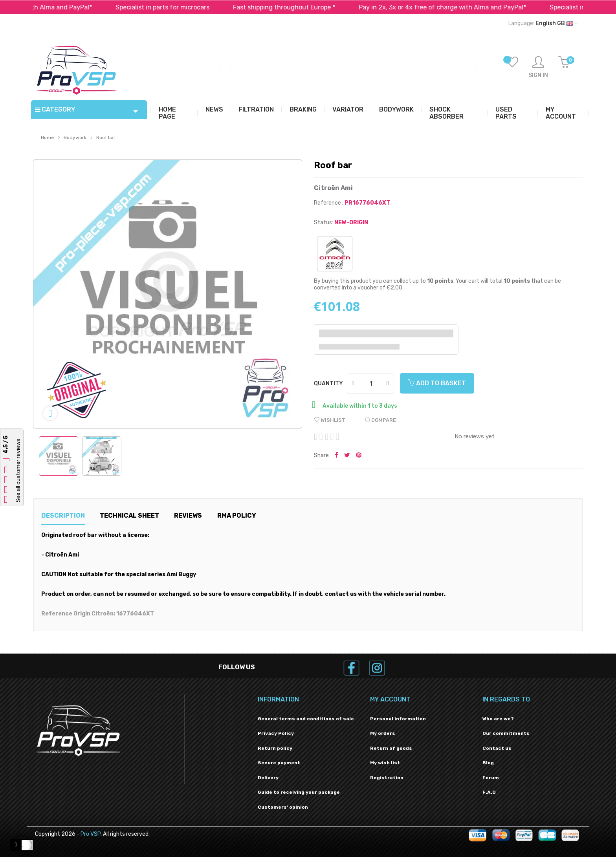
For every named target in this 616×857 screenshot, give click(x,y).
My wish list (385, 763)
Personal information (398, 719)
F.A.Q (489, 792)
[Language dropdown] (543, 24)
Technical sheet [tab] (129, 515)
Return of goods (391, 748)
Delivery (268, 778)
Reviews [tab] (188, 515)
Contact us (497, 748)
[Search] (355, 65)
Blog (488, 763)
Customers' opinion (283, 807)
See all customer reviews (18, 471)
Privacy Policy (276, 733)
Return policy (275, 748)
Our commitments (506, 733)
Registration (387, 778)
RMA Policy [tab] (237, 515)
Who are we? (498, 719)
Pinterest (359, 456)
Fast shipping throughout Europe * (295, 7)
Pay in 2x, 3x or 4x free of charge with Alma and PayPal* (454, 7)
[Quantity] (371, 383)
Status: (324, 222)
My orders (383, 733)
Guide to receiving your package (299, 792)
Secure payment (279, 763)
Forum (491, 778)
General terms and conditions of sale (306, 719)
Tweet (347, 456)
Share (336, 456)
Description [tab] (63, 515)
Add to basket (437, 383)
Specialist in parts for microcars (174, 7)
